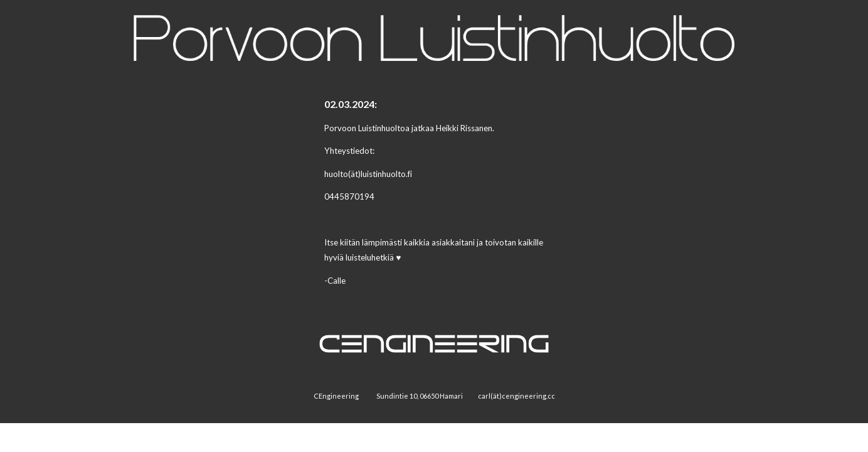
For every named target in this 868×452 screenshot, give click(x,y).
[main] (434, 198)
